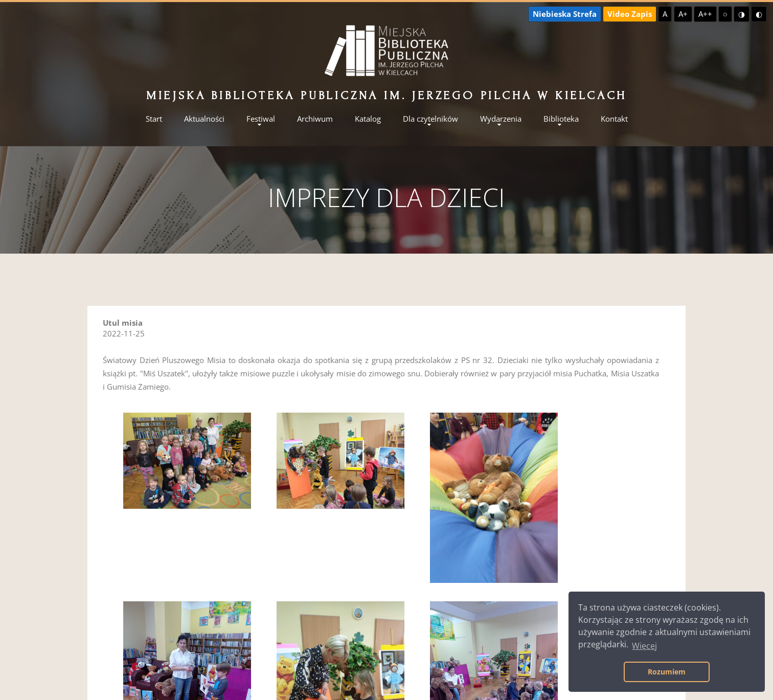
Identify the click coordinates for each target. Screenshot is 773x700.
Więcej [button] (644, 646)
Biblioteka (561, 119)
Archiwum (315, 119)
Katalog (368, 119)
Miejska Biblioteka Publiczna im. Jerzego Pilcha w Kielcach (386, 95)
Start (154, 119)
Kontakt (614, 119)
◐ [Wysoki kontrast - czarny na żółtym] (759, 14)
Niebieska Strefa (565, 14)
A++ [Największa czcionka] (705, 14)
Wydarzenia (501, 119)
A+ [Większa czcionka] (683, 14)
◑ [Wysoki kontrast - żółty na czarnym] (742, 14)
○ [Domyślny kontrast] (725, 14)
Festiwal (261, 119)
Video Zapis (630, 14)
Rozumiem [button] (667, 672)
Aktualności (204, 119)
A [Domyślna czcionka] (665, 14)
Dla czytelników (430, 119)
